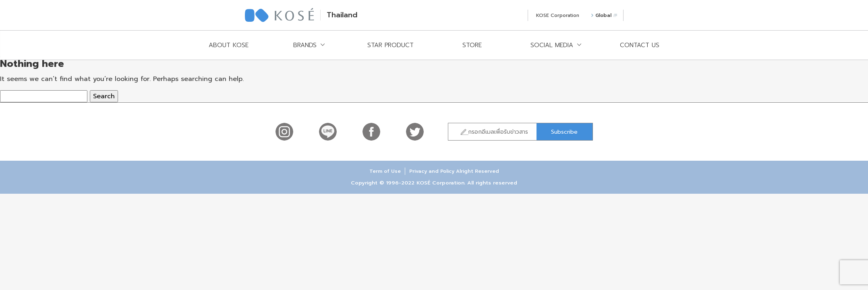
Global (604, 15)
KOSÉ (280, 15)
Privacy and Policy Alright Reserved (454, 171)
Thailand (342, 15)
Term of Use (385, 171)
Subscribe (564, 132)
